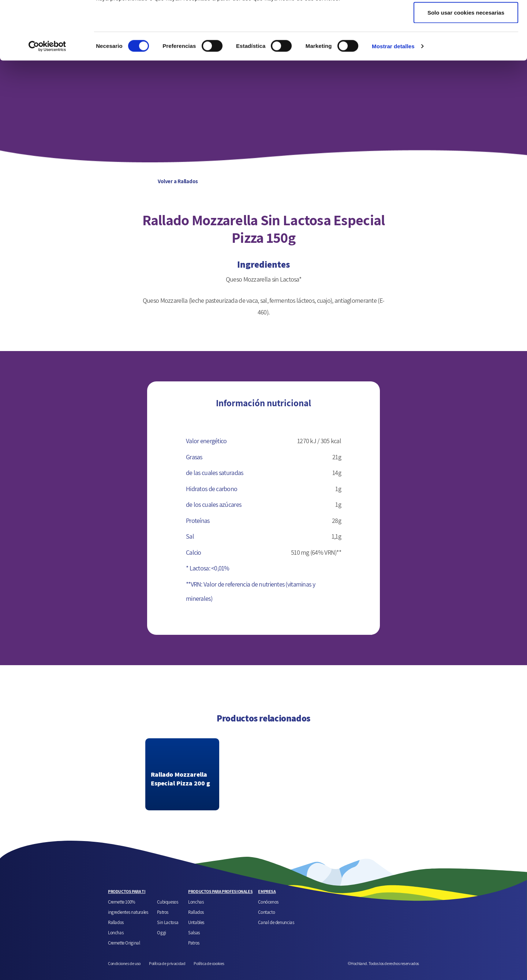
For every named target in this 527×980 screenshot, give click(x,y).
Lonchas (116, 932)
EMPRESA (267, 891)
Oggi (161, 932)
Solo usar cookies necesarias (466, 67)
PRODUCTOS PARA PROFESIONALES (220, 891)
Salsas (194, 932)
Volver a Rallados (152, 181)
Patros (163, 912)
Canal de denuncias (276, 922)
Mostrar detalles (393, 101)
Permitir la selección (466, 43)
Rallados (116, 922)
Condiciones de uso (124, 963)
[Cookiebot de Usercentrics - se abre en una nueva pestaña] (47, 101)
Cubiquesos (167, 902)
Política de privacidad (167, 963)
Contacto (266, 912)
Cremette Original (124, 943)
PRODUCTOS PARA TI (127, 891)
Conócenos (268, 902)
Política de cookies (209, 963)
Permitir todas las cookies (466, 19)
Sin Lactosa (168, 922)
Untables (196, 922)
